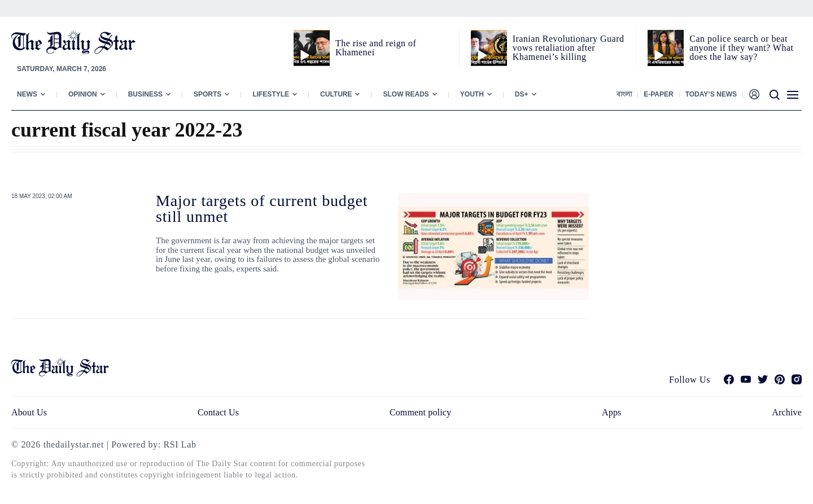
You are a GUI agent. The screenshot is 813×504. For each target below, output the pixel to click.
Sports (207, 94)
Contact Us (218, 412)
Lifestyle (271, 94)
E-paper (658, 94)
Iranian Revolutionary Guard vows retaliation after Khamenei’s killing (569, 48)
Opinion (83, 94)
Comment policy (420, 412)
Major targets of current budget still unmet (262, 209)
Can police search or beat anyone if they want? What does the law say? (741, 48)
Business (145, 94)
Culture (336, 94)
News (27, 94)
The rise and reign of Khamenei (376, 48)
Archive (787, 412)
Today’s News (711, 94)
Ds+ (522, 94)
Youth (472, 94)
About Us (29, 412)
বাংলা (624, 94)
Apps (611, 412)
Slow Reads (406, 94)
